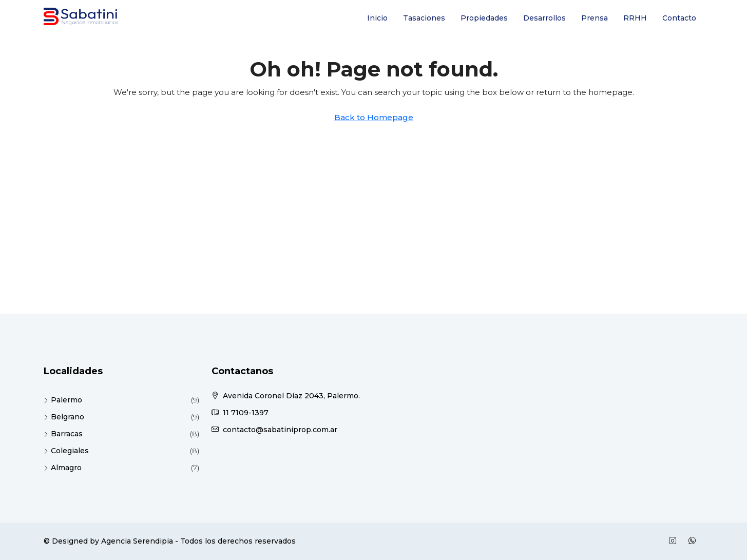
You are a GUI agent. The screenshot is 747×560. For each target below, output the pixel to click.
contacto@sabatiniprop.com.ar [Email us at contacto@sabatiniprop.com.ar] (280, 430)
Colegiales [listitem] (66, 451)
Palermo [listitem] (63, 400)
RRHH (635, 18)
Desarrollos (544, 18)
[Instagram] (675, 541)
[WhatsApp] (694, 541)
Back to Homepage (374, 117)
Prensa (595, 18)
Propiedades (484, 18)
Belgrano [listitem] (64, 417)
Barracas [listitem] (63, 434)
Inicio (377, 18)
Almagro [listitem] (63, 468)
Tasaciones (424, 18)
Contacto (679, 18)
